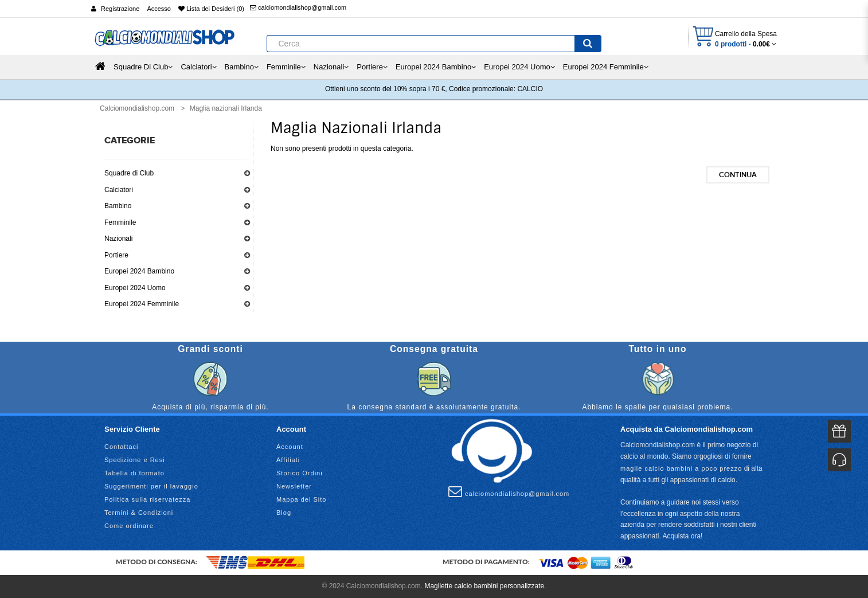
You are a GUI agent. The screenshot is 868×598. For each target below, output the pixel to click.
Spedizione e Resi (135, 460)
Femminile (120, 222)
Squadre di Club (129, 173)
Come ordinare (129, 526)
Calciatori (119, 190)
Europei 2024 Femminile (142, 304)
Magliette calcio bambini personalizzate (484, 586)
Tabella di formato (134, 473)
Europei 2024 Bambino (139, 271)
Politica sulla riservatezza (148, 499)
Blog (284, 513)
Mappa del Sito (301, 499)
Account (290, 447)
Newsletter (294, 486)
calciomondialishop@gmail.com (298, 7)
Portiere (116, 255)
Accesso (159, 9)
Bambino (118, 206)
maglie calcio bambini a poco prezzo (681, 468)
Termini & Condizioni (139, 513)
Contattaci (122, 447)
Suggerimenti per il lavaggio (151, 486)
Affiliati (288, 460)
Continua (738, 175)
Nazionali (118, 239)
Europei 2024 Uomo (135, 288)
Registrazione (120, 9)
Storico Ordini (300, 473)
